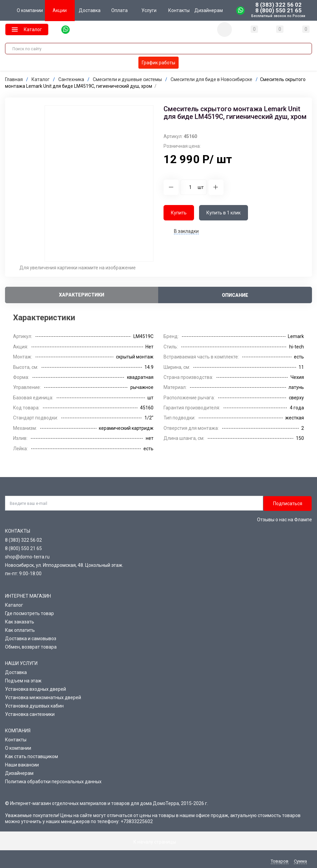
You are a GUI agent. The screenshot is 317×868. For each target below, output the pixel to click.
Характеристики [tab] (82, 294)
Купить (179, 212)
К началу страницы (158, 842)
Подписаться (288, 503)
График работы (158, 62)
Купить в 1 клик (224, 212)
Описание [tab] (235, 295)
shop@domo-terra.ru (27, 557)
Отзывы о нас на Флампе (284, 520)
